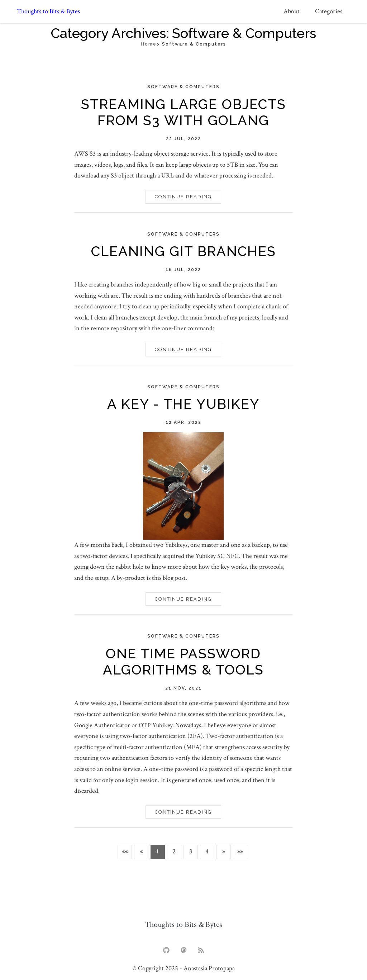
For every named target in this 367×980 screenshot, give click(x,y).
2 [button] (174, 851)
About (292, 11)
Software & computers (183, 87)
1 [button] (158, 851)
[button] (125, 852)
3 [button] (191, 851)
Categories (329, 11)
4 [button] (207, 851)
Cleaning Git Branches (183, 251)
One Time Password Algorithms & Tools (183, 662)
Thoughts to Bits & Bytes (48, 11)
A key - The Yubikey (183, 404)
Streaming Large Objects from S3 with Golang (183, 112)
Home (149, 44)
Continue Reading (183, 197)
